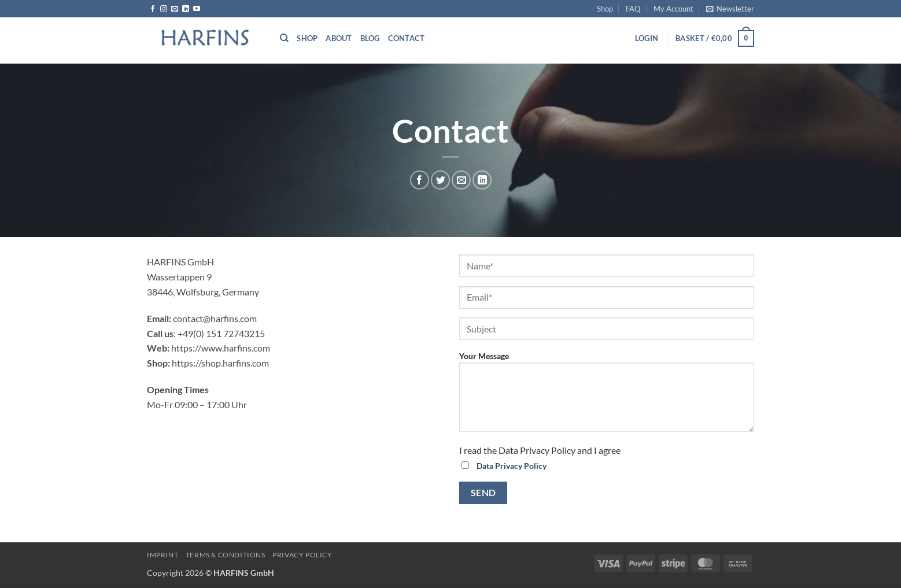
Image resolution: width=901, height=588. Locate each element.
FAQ (633, 9)
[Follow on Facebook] (153, 9)
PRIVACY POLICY (302, 555)
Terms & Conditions (226, 555)
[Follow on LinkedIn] (186, 9)
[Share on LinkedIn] (482, 180)
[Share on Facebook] (420, 180)
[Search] (284, 38)
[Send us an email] (175, 9)
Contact (407, 38)
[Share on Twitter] (440, 180)
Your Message (607, 395)
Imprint (163, 555)
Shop (605, 9)
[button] (730, 9)
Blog (370, 38)
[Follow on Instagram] (164, 9)
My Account (673, 9)
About (339, 38)
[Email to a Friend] (461, 180)
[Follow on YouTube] (197, 9)
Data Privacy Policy (512, 466)
